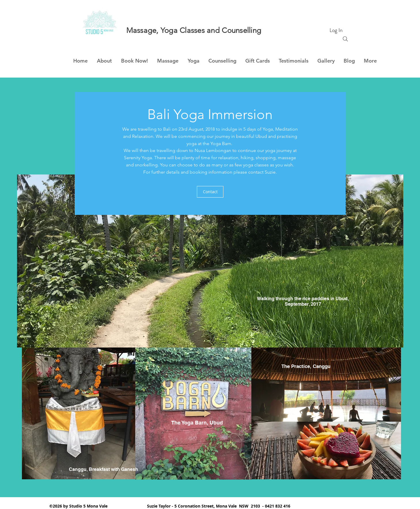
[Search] (345, 39)
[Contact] (210, 192)
